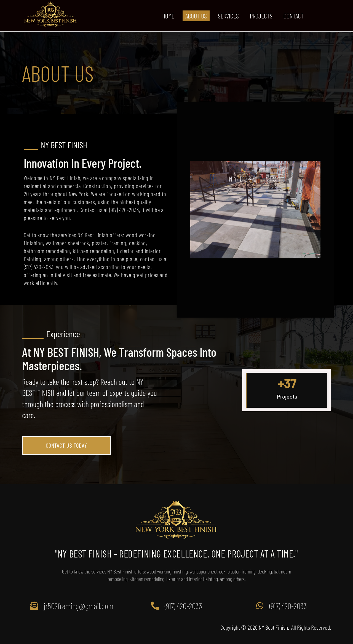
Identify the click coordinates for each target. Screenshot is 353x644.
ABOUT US (196, 16)
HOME (168, 16)
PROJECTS (261, 16)
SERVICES (228, 16)
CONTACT (294, 16)
